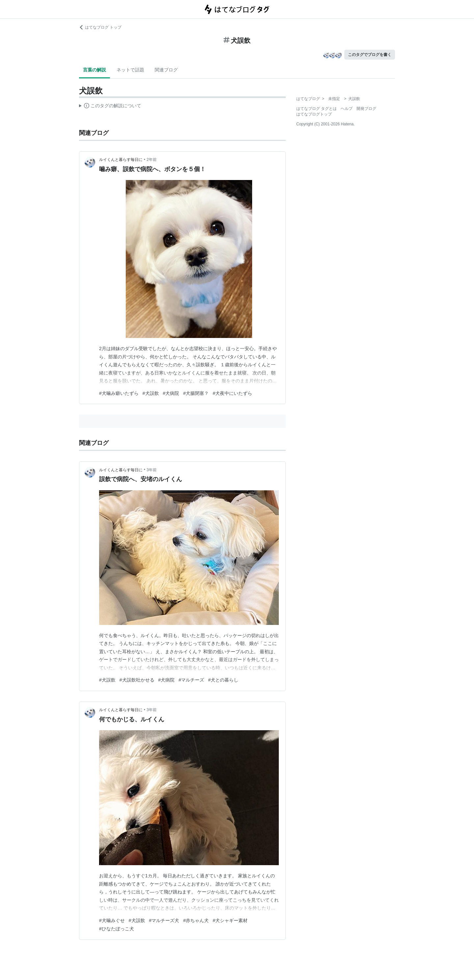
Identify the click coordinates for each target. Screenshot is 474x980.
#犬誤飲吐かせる (137, 680)
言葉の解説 (94, 70)
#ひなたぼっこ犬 (117, 929)
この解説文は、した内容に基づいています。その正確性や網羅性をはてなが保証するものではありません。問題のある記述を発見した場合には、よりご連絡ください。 (110, 107)
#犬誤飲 (151, 393)
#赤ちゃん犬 (196, 920)
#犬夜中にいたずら (232, 393)
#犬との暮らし (223, 680)
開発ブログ (366, 109)
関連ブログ (166, 70)
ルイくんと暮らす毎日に (121, 160)
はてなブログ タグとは (316, 109)
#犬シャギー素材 (230, 920)
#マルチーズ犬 (164, 920)
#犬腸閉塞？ (196, 393)
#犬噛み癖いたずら (119, 393)
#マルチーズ (191, 680)
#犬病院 (171, 393)
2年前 (152, 160)
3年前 (152, 470)
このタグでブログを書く (370, 55)
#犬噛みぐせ (112, 920)
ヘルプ (347, 109)
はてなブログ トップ (100, 27)
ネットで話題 (130, 70)
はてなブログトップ (314, 114)
